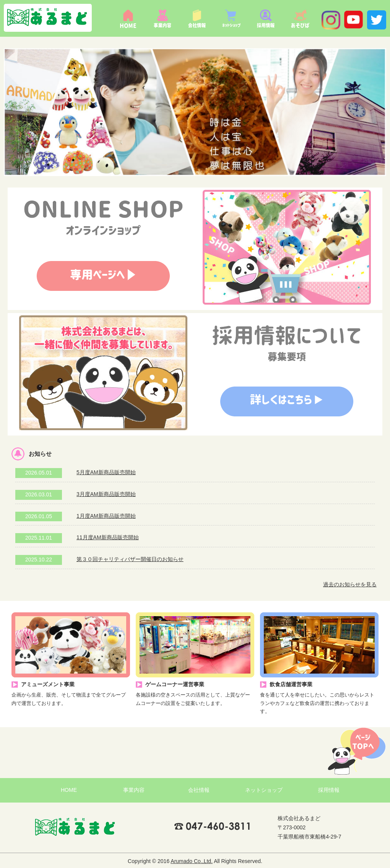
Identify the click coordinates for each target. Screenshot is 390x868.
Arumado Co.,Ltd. (192, 861)
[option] (195, 112)
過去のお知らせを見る (350, 584)
